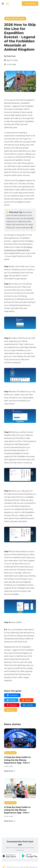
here (6, 276)
